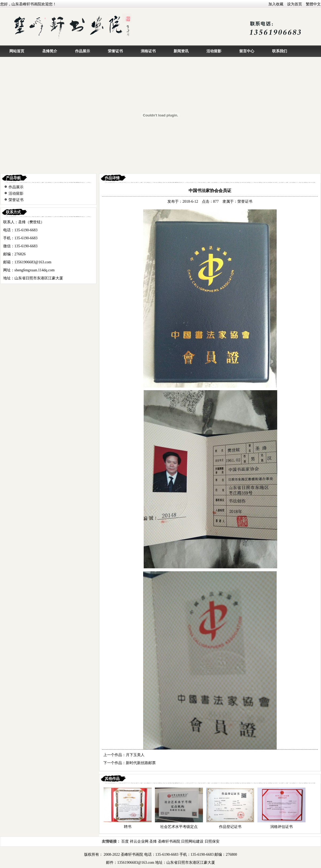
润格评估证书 (281, 827)
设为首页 (295, 4)
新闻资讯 (181, 51)
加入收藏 (276, 4)
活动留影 (214, 51)
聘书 (128, 827)
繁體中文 (313, 4)
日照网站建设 (192, 841)
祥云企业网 (139, 841)
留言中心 (247, 51)
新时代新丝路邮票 (141, 763)
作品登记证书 (230, 827)
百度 (125, 841)
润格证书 (148, 51)
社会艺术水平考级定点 (179, 827)
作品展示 (83, 51)
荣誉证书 (115, 51)
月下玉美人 (135, 755)
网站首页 (17, 51)
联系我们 (280, 51)
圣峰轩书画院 (169, 841)
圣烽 (153, 841)
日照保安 (212, 841)
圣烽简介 (50, 51)
